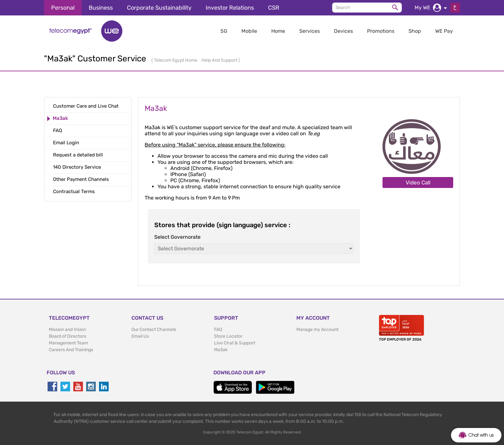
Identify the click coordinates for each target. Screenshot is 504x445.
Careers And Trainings (71, 350)
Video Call (418, 182)
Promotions (381, 31)
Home (278, 31)
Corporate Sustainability (159, 8)
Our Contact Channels (154, 329)
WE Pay (444, 31)
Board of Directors (67, 336)
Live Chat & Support (235, 343)
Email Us (140, 336)
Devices (343, 31)
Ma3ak (221, 350)
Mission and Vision (67, 329)
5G (224, 31)
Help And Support (220, 60)
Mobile (249, 31)
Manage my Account (317, 329)
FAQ (218, 329)
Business (101, 8)
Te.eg (314, 133)
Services (310, 31)
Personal (63, 8)
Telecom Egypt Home (176, 60)
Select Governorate (177, 237)
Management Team (68, 343)
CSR (274, 8)
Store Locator (228, 336)
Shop (415, 31)
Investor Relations (230, 8)
